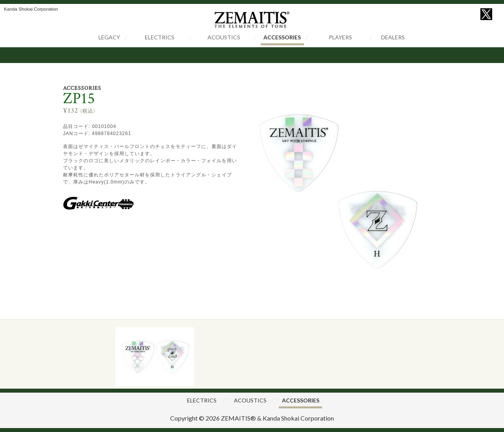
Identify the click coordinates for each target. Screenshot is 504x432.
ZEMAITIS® (238, 418)
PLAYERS (340, 37)
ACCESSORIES (282, 37)
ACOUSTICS (224, 37)
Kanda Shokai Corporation (298, 418)
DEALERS (393, 37)
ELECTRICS (160, 37)
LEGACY (109, 37)
